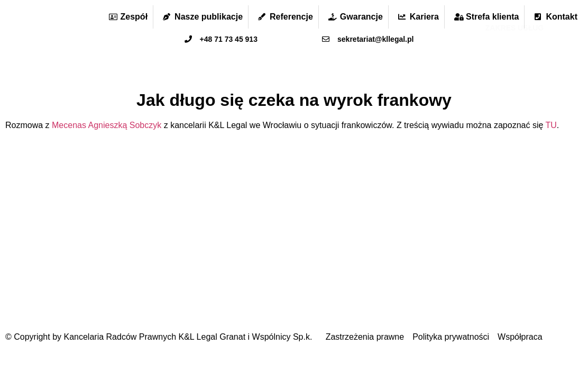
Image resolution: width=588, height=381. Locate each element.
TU (551, 125)
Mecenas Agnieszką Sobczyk (107, 125)
